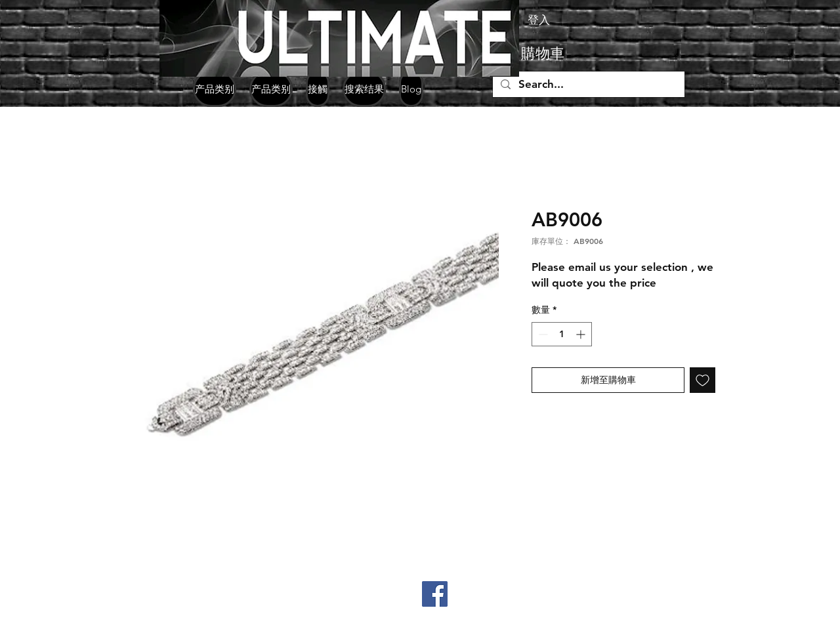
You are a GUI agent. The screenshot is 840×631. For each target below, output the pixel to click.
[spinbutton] (562, 334)
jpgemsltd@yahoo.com (181, 620)
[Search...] (588, 85)
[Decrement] (542, 334)
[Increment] (582, 334)
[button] (564, 53)
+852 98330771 (196, 600)
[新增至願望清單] (703, 380)
